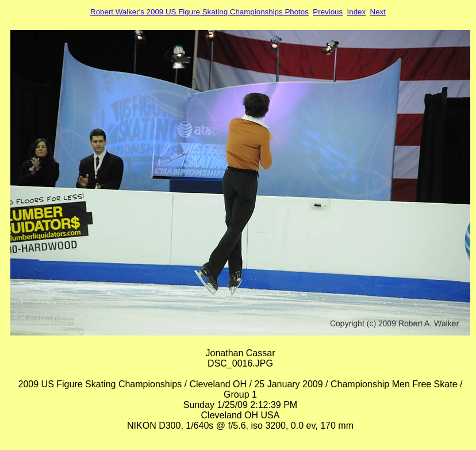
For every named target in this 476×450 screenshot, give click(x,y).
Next (378, 12)
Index (357, 12)
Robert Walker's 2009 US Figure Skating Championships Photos (199, 12)
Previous (328, 12)
